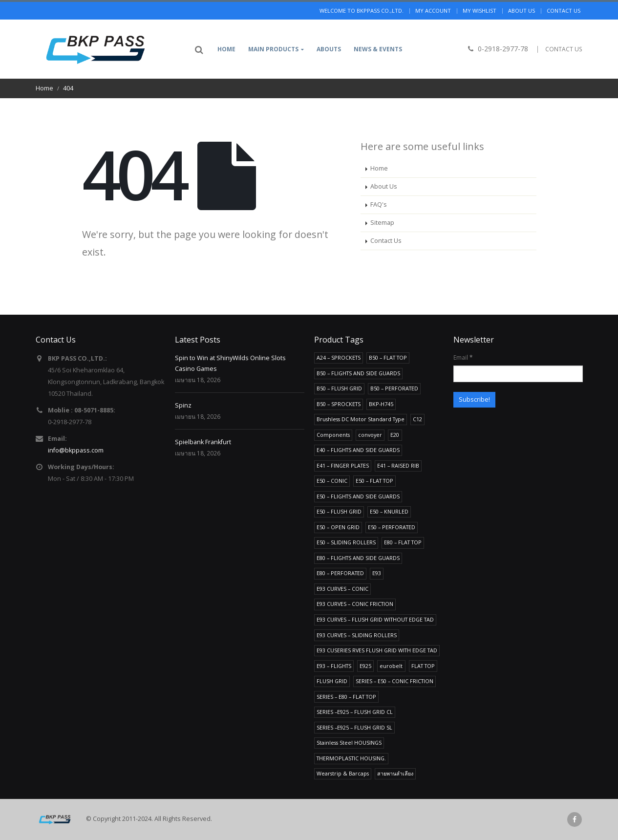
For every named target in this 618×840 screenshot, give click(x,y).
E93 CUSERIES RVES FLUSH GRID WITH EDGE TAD (377, 650)
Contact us (564, 11)
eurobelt (391, 666)
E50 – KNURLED (389, 511)
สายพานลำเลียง (395, 773)
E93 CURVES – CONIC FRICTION (355, 604)
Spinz (183, 405)
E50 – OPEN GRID (338, 527)
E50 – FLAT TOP (374, 481)
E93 (377, 573)
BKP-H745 (381, 404)
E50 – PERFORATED (392, 527)
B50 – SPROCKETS (339, 404)
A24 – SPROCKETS (339, 357)
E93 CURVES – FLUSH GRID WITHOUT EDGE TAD (375, 619)
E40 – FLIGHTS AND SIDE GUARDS (358, 450)
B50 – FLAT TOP (388, 357)
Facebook (575, 819)
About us (522, 11)
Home (226, 49)
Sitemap (382, 223)
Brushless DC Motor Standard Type (361, 419)
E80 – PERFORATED (340, 573)
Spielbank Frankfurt (203, 442)
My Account (433, 11)
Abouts (329, 49)
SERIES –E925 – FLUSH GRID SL (354, 727)
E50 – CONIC (332, 481)
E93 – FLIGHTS (334, 666)
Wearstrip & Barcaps (343, 773)
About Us (384, 186)
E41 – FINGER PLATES (343, 465)
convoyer (370, 435)
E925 (365, 666)
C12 (417, 419)
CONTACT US (564, 49)
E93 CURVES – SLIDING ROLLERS (357, 635)
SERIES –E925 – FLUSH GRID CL (355, 712)
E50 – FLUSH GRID (339, 511)
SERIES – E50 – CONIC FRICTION (394, 681)
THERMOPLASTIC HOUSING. (351, 758)
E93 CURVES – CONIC (342, 589)
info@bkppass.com (76, 450)
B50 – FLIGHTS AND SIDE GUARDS (358, 373)
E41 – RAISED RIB (398, 465)
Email (463, 357)
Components (333, 435)
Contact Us (386, 241)
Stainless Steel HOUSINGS (349, 743)
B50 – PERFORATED (394, 388)
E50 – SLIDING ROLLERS (346, 542)
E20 (395, 435)
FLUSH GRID (332, 681)
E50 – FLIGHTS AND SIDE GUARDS (358, 496)
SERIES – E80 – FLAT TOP (346, 697)
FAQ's (379, 205)
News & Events (378, 49)
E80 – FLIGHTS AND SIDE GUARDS (358, 558)
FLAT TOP (423, 666)
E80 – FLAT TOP (403, 542)
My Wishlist (479, 11)
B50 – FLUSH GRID (339, 388)
